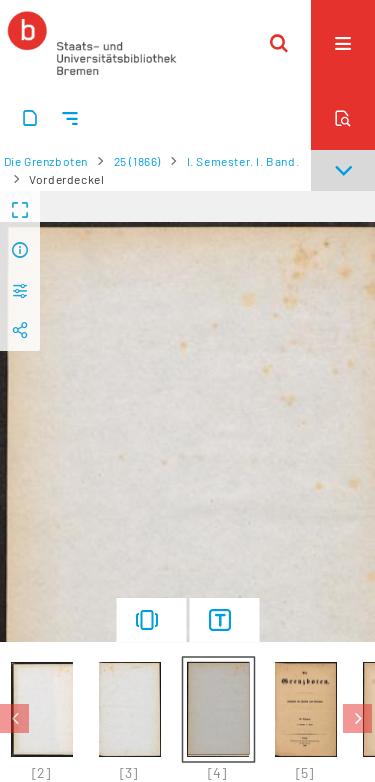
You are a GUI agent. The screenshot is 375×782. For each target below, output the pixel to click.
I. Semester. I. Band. (243, 161)
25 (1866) (137, 161)
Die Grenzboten (46, 161)
